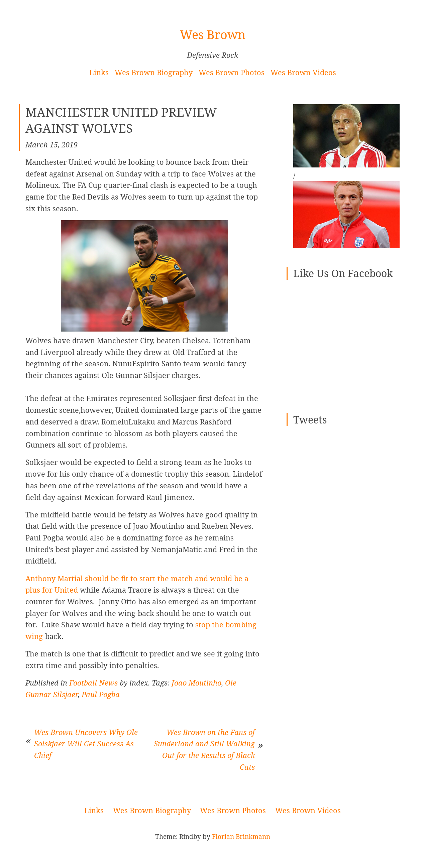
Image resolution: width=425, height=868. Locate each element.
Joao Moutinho (196, 683)
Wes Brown (213, 35)
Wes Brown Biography (154, 72)
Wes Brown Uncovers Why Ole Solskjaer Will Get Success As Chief (86, 744)
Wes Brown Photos (232, 72)
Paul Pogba (101, 694)
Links (99, 72)
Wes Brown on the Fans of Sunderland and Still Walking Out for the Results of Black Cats (204, 750)
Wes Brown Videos (303, 72)
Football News (93, 683)
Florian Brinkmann (241, 837)
